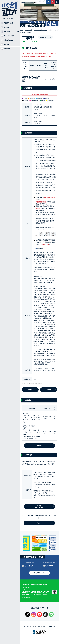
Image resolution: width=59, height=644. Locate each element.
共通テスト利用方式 (53, 65)
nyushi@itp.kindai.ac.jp (32, 566)
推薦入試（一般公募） (25, 66)
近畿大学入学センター (39, 573)
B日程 (39, 65)
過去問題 (39, 446)
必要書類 (30, 390)
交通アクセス (30, 2)
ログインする (39, 523)
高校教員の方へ (24, 2)
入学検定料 (48, 390)
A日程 (32, 65)
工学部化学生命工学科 (39, 507)
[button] (22, 543)
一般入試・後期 (46, 65)
